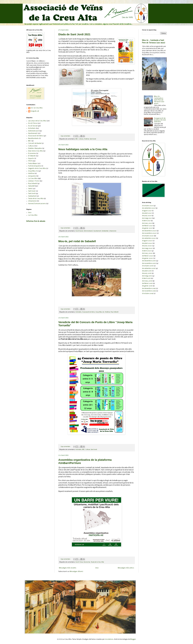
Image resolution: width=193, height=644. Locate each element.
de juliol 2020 (147, 243)
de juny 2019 (147, 273)
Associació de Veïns (88, 312)
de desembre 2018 (149, 288)
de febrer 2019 (147, 283)
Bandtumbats (33, 138)
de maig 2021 (147, 218)
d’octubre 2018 (148, 294)
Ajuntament (97, 231)
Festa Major (33, 164)
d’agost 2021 (147, 211)
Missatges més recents (68, 568)
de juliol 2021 (147, 213)
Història (87, 139)
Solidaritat (105, 231)
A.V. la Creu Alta (37, 108)
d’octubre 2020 (148, 236)
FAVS (30, 161)
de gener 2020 (147, 258)
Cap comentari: (66, 136)
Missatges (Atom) (76, 571)
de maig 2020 (147, 248)
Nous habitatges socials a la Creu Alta (83, 149)
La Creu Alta (33, 179)
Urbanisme (113, 231)
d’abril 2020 (147, 251)
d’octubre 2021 (148, 206)
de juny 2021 (147, 216)
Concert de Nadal (35, 143)
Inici (97, 568)
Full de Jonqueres (35, 166)
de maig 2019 (147, 276)
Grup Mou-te (100, 312)
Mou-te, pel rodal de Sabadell (77, 241)
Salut (30, 189)
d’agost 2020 (147, 241)
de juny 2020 (147, 246)
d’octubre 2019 (148, 266)
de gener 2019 (147, 286)
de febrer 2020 (148, 256)
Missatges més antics (126, 568)
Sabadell (31, 186)
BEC (77, 139)
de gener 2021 (147, 228)
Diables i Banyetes (35, 148)
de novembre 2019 (149, 263)
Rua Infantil (115, 312)
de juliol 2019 (147, 271)
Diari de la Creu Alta (36, 151)
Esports (31, 158)
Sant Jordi (93, 139)
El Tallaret (32, 156)
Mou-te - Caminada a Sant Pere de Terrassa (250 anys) (159, 100)
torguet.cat (35, 111)
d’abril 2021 (146, 221)
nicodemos (109, 639)
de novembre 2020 (149, 233)
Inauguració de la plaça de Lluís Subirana (160, 120)
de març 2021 (147, 223)
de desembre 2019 (149, 261)
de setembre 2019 (149, 268)
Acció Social (79, 231)
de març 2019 (147, 281)
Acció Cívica (79, 562)
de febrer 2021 (147, 226)
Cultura (81, 139)
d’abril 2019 (146, 278)
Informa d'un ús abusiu (36, 221)
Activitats (78, 312)
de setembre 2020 (149, 238)
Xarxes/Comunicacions (37, 204)
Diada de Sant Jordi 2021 (74, 34)
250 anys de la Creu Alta (37, 121)
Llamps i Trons (34, 181)
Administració (88, 231)
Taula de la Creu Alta (97, 562)
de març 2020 (147, 253)
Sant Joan (32, 191)
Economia (87, 562)
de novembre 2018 (149, 291)
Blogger (133, 639)
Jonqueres (32, 176)
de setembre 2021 (149, 208)
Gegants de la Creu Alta (37, 168)
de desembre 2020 (149, 231)
